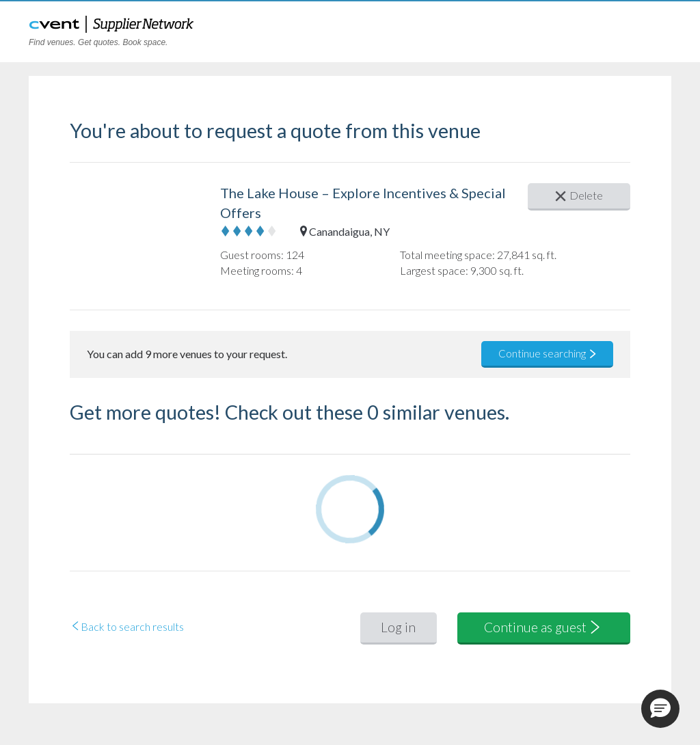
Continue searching (548, 353)
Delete (579, 195)
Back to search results (127, 626)
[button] (660, 709)
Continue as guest (543, 627)
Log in (398, 627)
